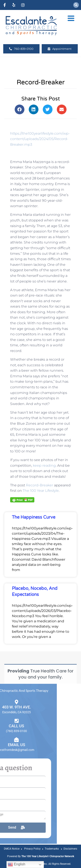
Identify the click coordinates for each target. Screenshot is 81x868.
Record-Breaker (40, 485)
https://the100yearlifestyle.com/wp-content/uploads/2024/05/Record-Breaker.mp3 (40, 139)
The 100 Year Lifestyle (41, 491)
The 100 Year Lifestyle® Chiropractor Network (48, 856)
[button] (76, 5)
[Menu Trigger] (71, 18)
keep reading (44, 465)
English (17, 865)
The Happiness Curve (34, 517)
